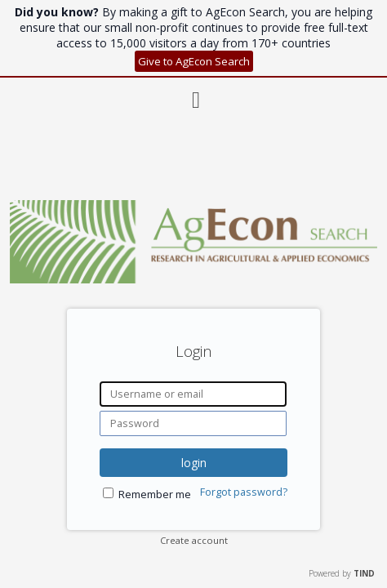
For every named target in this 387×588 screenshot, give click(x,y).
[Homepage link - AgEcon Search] (193, 279)
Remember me (155, 494)
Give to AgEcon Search (194, 61)
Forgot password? (244, 492)
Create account (194, 540)
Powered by (342, 573)
